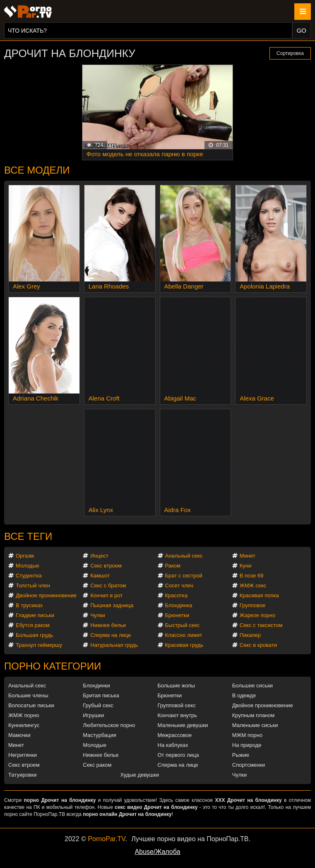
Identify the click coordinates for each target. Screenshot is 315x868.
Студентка (29, 576)
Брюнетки (177, 615)
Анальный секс (184, 556)
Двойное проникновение (46, 595)
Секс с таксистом (261, 625)
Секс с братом (108, 585)
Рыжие (241, 755)
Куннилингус (24, 725)
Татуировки (22, 775)
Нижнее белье (108, 625)
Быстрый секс (183, 625)
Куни (246, 566)
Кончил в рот (106, 595)
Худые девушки (139, 775)
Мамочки (19, 735)
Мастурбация (100, 735)
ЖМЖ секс (253, 585)
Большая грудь (34, 635)
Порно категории (53, 666)
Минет (248, 556)
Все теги (28, 536)
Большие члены (28, 695)
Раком (173, 566)
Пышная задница (112, 605)
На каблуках (173, 745)
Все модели (37, 170)
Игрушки (93, 715)
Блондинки (96, 686)
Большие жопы (177, 686)
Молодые (28, 566)
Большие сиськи (252, 686)
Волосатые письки (31, 705)
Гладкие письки (35, 615)
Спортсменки (249, 765)
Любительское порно (109, 725)
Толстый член (33, 585)
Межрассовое (175, 735)
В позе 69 (252, 576)
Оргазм (25, 556)
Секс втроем (106, 566)
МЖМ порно (247, 735)
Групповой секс (177, 705)
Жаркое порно (257, 615)
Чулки (97, 615)
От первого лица (178, 755)
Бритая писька (101, 695)
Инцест (99, 556)
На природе (247, 745)
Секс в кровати (258, 645)
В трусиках (29, 605)
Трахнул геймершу (39, 645)
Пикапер (250, 635)
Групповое (252, 605)
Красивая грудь (184, 645)
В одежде (244, 695)
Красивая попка (259, 595)
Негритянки (23, 755)
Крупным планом (253, 715)
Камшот (100, 576)
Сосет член (179, 585)
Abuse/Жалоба (158, 852)
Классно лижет (184, 635)
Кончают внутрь (178, 715)
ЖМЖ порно (24, 715)
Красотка (177, 595)
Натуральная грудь (114, 645)
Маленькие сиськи (255, 725)
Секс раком (97, 765)
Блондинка (179, 605)
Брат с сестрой (184, 576)
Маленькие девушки (183, 725)
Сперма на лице (111, 635)
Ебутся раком (33, 625)
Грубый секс (98, 705)
